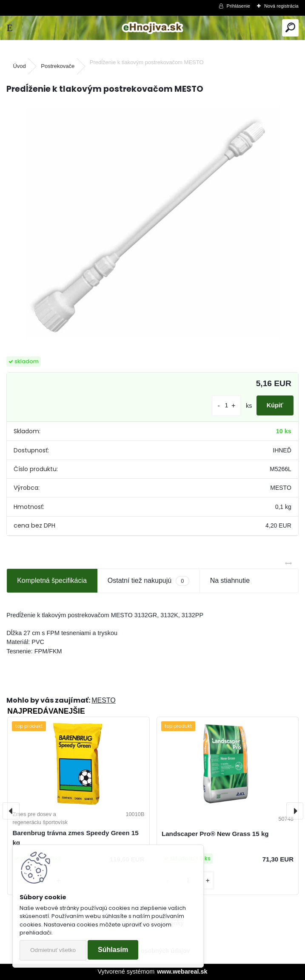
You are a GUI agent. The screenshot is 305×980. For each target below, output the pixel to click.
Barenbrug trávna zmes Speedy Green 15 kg (75, 838)
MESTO (104, 700)
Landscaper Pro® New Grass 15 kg (215, 834)
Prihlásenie (238, 6)
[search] (290, 28)
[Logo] (152, 28)
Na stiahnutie (230, 580)
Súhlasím (113, 950)
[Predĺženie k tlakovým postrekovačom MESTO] (153, 223)
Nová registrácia (281, 6)
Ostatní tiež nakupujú (148, 581)
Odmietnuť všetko (53, 950)
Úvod (19, 66)
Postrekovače (58, 66)
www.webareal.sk (182, 972)
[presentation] (11, 811)
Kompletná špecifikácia (52, 580)
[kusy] (226, 405)
